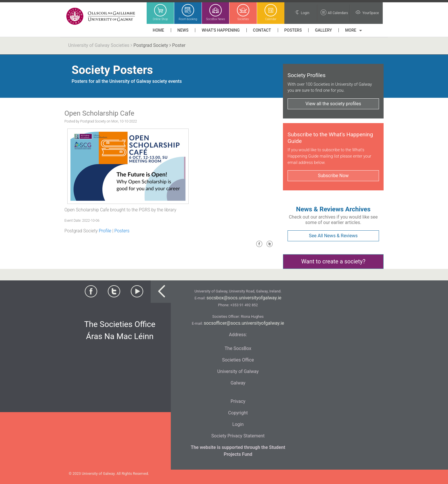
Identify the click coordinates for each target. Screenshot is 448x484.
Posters (122, 231)
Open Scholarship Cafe (99, 113)
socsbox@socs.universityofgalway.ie (244, 298)
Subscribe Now (333, 176)
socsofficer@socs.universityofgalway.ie (244, 323)
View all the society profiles (333, 104)
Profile (105, 231)
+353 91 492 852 (244, 305)
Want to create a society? (333, 261)
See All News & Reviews (333, 236)
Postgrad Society (151, 45)
